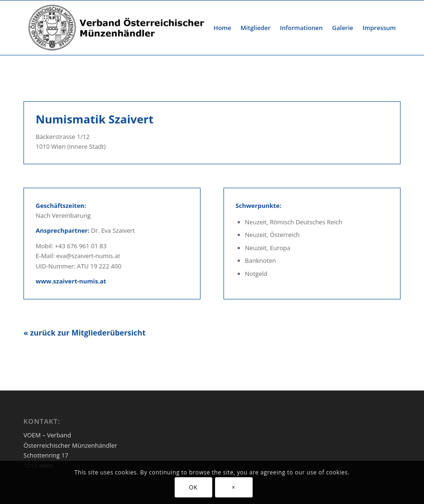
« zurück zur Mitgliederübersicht (85, 333)
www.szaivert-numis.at (71, 281)
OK (193, 487)
